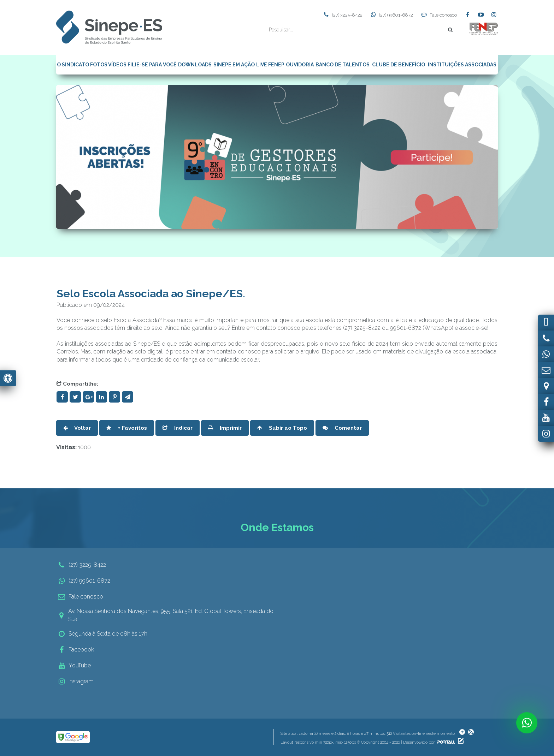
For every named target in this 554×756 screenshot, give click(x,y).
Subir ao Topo (282, 428)
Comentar (342, 428)
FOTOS (99, 65)
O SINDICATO (73, 65)
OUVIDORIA (300, 65)
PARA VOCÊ (163, 65)
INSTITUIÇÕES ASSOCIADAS (462, 65)
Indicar (178, 428)
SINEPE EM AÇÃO (234, 65)
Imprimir (225, 428)
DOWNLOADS (195, 65)
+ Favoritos (127, 428)
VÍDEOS (117, 65)
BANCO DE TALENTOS (343, 65)
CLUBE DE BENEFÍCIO (399, 65)
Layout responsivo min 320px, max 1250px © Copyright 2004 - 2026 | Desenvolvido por (368, 742)
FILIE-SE (138, 65)
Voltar (77, 428)
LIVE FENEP (270, 65)
